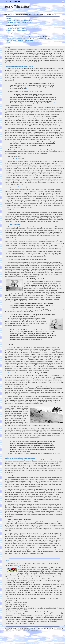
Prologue (9, 19)
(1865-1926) (17, 30)
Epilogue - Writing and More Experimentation (20, 41)
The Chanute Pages (12, 1)
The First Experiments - (14, 37)
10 (48, 359)
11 (12, 392)
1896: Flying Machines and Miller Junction (19, 22)
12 (15, 484)
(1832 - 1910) (16, 28)
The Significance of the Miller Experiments (19, 21)
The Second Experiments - (15, 39)
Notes (8, 43)
